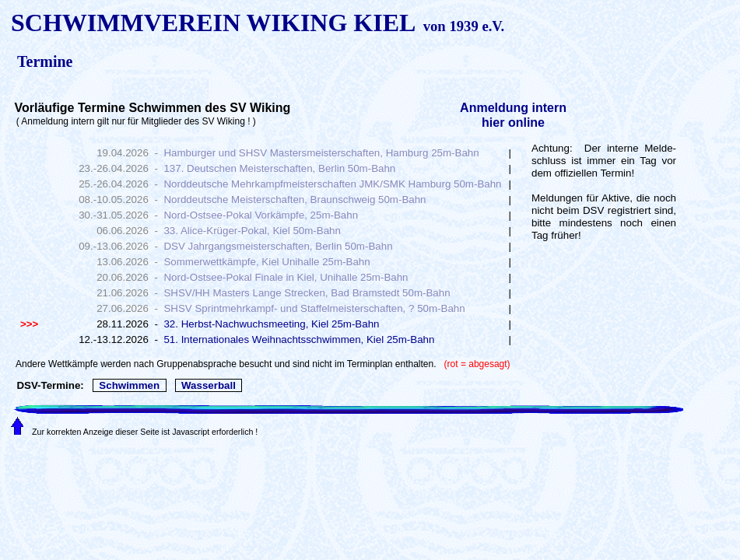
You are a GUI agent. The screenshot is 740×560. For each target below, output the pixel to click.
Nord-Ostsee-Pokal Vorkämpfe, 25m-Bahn (261, 215)
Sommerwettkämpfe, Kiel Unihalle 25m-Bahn (267, 262)
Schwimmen (130, 385)
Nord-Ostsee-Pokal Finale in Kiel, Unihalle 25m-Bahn (286, 277)
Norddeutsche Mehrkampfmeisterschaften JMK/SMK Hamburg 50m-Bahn (332, 184)
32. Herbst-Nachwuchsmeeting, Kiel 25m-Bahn (271, 324)
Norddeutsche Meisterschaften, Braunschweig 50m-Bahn (295, 199)
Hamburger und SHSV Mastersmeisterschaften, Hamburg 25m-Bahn (321, 153)
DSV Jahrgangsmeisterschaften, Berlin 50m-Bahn (278, 246)
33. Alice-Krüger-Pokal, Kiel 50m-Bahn (252, 231)
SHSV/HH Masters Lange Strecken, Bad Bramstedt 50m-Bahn (307, 293)
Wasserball (209, 385)
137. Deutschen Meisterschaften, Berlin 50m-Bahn (279, 168)
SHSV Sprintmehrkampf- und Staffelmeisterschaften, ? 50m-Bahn (314, 308)
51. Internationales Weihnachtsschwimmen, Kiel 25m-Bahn (299, 339)
